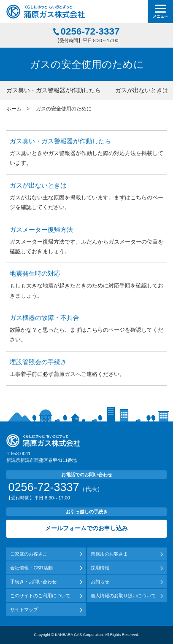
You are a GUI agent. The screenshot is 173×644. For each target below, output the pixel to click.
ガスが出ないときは (142, 90)
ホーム (14, 109)
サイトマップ (24, 609)
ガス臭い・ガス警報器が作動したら (54, 90)
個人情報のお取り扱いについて (123, 596)
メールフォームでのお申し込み (86, 528)
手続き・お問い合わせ (33, 582)
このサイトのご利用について (40, 596)
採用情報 (100, 568)
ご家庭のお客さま (29, 554)
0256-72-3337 (90, 32)
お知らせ (100, 582)
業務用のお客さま (109, 554)
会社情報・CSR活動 (31, 568)
